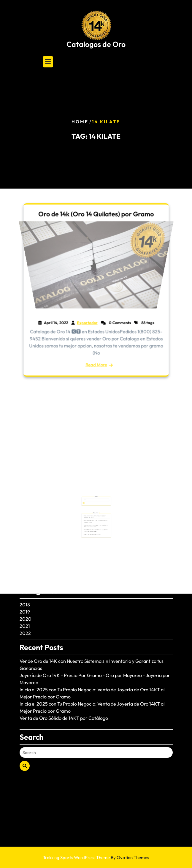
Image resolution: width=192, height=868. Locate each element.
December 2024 (37, 515)
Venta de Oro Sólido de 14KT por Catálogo (64, 671)
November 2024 (37, 522)
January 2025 (34, 508)
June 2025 (31, 501)
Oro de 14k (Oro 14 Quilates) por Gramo (96, 216)
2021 (25, 578)
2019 (25, 564)
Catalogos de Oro (96, 44)
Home (80, 122)
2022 (25, 586)
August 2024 (33, 529)
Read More (96, 363)
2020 (26, 571)
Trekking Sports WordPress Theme (96, 857)
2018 (25, 557)
